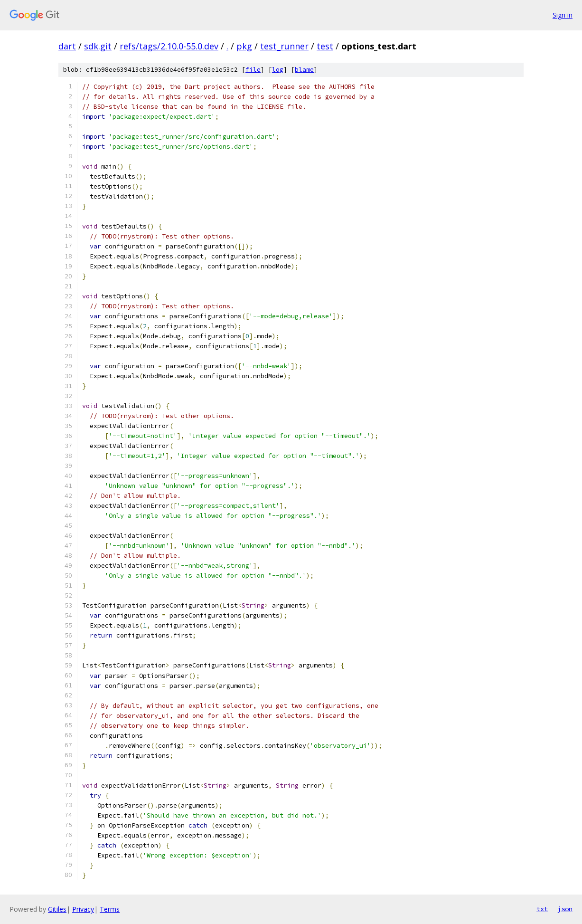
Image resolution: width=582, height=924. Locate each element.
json (565, 909)
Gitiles (57, 909)
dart (67, 46)
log (278, 70)
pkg (244, 46)
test (325, 46)
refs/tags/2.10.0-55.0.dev (169, 46)
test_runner (284, 46)
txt (542, 909)
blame (304, 70)
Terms (110, 909)
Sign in (563, 15)
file (253, 70)
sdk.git (98, 46)
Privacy (83, 909)
